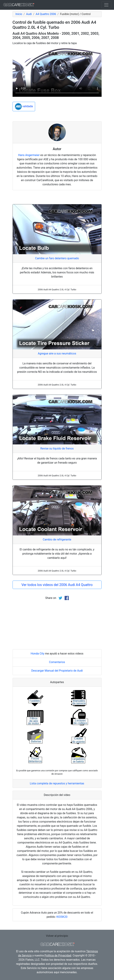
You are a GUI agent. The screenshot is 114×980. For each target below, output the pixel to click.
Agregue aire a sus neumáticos (57, 353)
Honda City (38, 654)
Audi (29, 14)
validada (24, 107)
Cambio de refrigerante (57, 540)
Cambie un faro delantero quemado (57, 258)
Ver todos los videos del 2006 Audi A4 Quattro (57, 585)
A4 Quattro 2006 (46, 14)
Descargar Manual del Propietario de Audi (57, 671)
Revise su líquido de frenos (57, 449)
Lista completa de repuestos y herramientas (57, 783)
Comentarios (57, 662)
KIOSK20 (62, 917)
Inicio (19, 14)
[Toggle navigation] (106, 5)
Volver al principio (57, 936)
